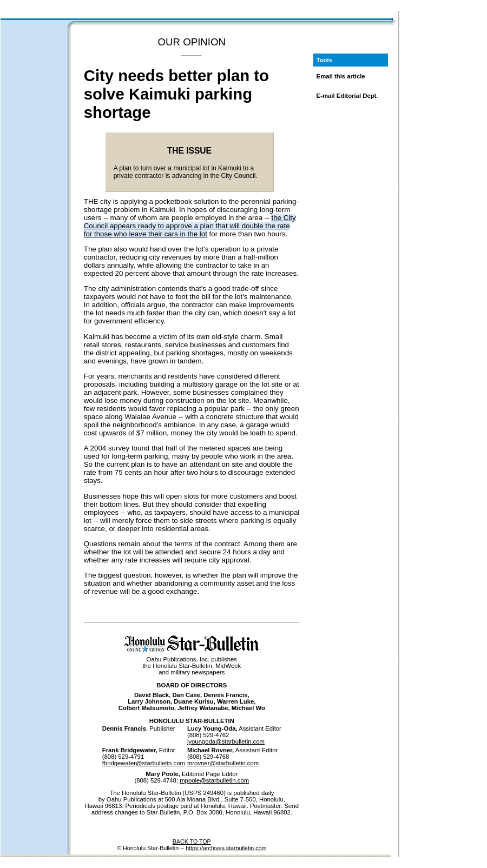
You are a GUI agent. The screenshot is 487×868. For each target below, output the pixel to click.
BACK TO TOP (192, 842)
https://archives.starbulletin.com (226, 848)
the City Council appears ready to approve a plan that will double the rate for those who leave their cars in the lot (190, 226)
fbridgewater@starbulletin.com (144, 763)
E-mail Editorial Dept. (347, 96)
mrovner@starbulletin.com (223, 763)
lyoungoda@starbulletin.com (226, 741)
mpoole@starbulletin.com (214, 780)
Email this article (341, 76)
